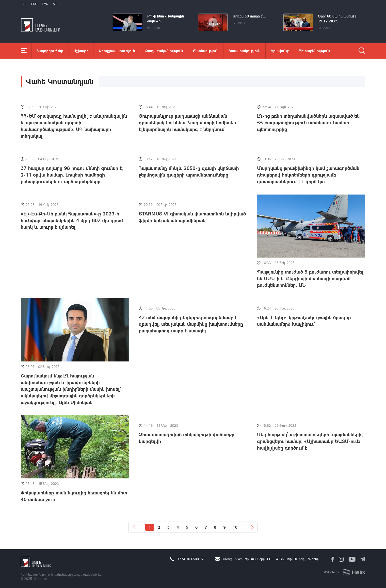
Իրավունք (280, 51)
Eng (34, 4)
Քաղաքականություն (164, 51)
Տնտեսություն (206, 51)
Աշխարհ (81, 51)
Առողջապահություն (117, 51)
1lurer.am (40, 579)
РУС (45, 4)
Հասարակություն (245, 51)
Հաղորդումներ (50, 51)
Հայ (24, 4)
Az (55, 4)
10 (235, 527)
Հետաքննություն (314, 51)
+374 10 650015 (190, 559)
